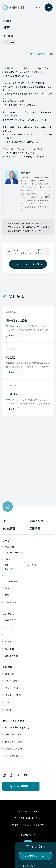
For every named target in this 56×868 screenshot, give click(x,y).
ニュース (9, 627)
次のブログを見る (35, 251)
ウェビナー (10, 641)
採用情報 (35, 528)
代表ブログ (10, 620)
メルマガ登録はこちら (24, 786)
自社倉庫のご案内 (14, 741)
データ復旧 (10, 602)
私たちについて (13, 681)
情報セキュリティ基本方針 (28, 811)
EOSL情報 (9, 528)
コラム (8, 634)
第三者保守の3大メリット (18, 756)
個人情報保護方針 (28, 835)
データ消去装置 (11, 581)
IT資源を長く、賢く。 (16, 749)
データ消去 (32, 565)
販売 (7, 588)
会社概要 (9, 674)
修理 (7, 595)
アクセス (9, 702)
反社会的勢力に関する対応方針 (28, 818)
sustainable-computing (17, 727)
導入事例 (9, 649)
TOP (5, 521)
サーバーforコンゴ (14, 734)
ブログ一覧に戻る (32, 264)
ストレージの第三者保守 (14, 552)
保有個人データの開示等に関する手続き (28, 825)
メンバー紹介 (12, 688)
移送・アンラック (12, 569)
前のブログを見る (21, 251)
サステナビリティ (14, 695)
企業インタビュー (40, 521)
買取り (8, 565)
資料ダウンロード (14, 656)
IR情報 (8, 709)
